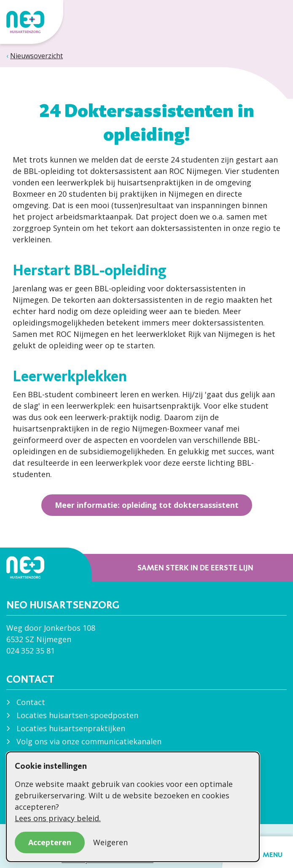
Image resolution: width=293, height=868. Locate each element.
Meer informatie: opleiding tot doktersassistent (147, 505)
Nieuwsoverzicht (36, 56)
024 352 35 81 (31, 651)
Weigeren (110, 842)
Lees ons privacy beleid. (58, 818)
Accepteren (50, 842)
